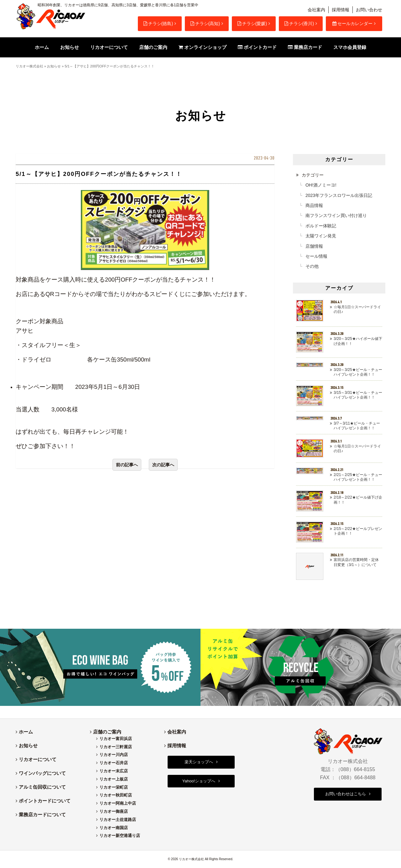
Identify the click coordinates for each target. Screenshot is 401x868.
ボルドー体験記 (321, 226)
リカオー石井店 (114, 763)
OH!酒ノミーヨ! (321, 185)
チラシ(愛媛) (252, 24)
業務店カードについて (42, 815)
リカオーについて (38, 759)
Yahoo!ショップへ (199, 781)
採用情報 (341, 10)
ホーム (26, 732)
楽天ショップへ (199, 762)
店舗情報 (314, 246)
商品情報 (314, 205)
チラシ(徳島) (158, 24)
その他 (312, 266)
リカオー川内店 (114, 755)
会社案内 (316, 10)
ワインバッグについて (42, 773)
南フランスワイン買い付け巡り (336, 215)
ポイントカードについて (45, 801)
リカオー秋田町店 (116, 795)
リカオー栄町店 (114, 787)
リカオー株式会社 (29, 66)
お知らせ (54, 66)
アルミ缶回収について (42, 787)
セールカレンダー (352, 24)
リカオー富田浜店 (116, 739)
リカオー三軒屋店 (116, 747)
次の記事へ (163, 465)
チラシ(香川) (299, 24)
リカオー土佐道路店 (118, 820)
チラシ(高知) (205, 24)
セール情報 (316, 256)
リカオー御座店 (114, 811)
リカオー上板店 (114, 779)
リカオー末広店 (114, 771)
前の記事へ (127, 465)
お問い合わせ (369, 10)
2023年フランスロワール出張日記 (339, 195)
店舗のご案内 (107, 732)
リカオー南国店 (114, 828)
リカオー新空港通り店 (120, 836)
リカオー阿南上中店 (118, 803)
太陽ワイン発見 (321, 236)
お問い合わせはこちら (346, 794)
